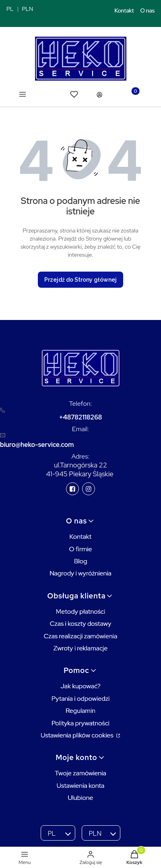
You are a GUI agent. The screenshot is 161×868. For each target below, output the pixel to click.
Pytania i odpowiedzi (81, 699)
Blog (81, 561)
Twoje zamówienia (80, 773)
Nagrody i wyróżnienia (80, 573)
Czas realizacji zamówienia (80, 636)
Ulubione (80, 798)
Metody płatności (81, 612)
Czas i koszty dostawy (81, 624)
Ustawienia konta (81, 786)
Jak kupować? (80, 686)
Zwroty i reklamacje (81, 648)
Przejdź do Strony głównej (80, 280)
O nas (148, 10)
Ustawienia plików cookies (78, 735)
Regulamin (80, 711)
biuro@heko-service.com (37, 445)
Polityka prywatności (80, 723)
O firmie (80, 549)
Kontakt (124, 10)
